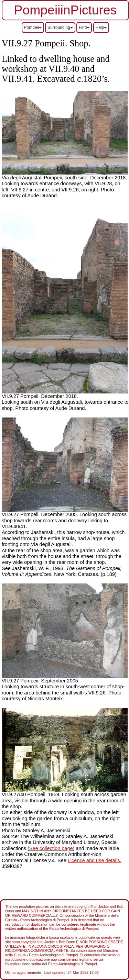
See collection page (51, 848)
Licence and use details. (95, 860)
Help (101, 27)
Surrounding (60, 27)
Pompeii (33, 27)
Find (84, 27)
